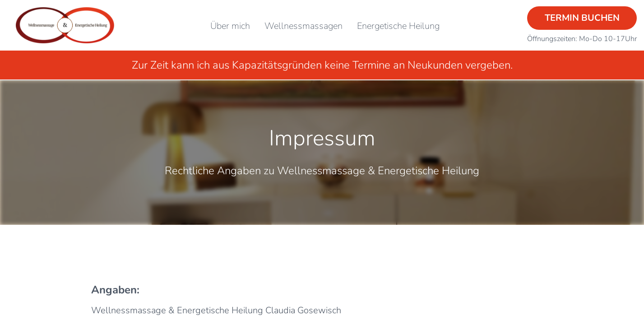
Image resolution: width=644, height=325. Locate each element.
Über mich (230, 26)
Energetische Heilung (398, 26)
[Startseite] (65, 25)
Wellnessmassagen (303, 26)
